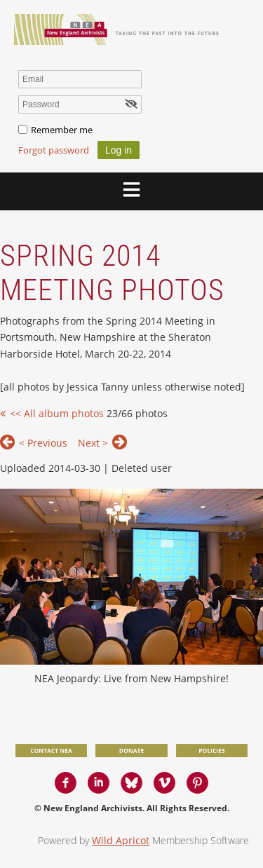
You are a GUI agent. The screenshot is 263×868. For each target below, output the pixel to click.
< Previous (43, 443)
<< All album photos (57, 413)
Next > (93, 443)
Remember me (62, 130)
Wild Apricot (121, 840)
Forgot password (54, 150)
